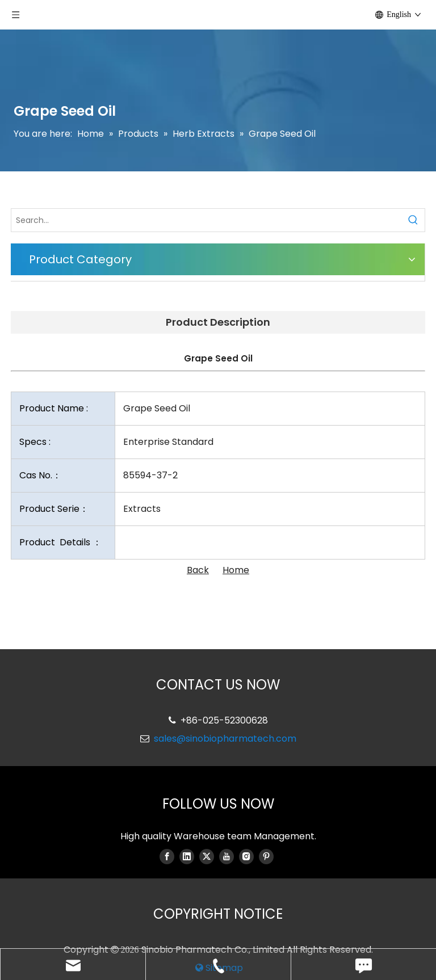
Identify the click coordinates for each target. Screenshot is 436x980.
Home (236, 570)
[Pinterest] (266, 856)
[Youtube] (227, 856)
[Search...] (207, 220)
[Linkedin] (187, 856)
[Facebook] (167, 856)
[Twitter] (207, 856)
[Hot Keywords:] (413, 220)
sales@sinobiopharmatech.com (225, 739)
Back (198, 570)
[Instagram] (246, 856)
